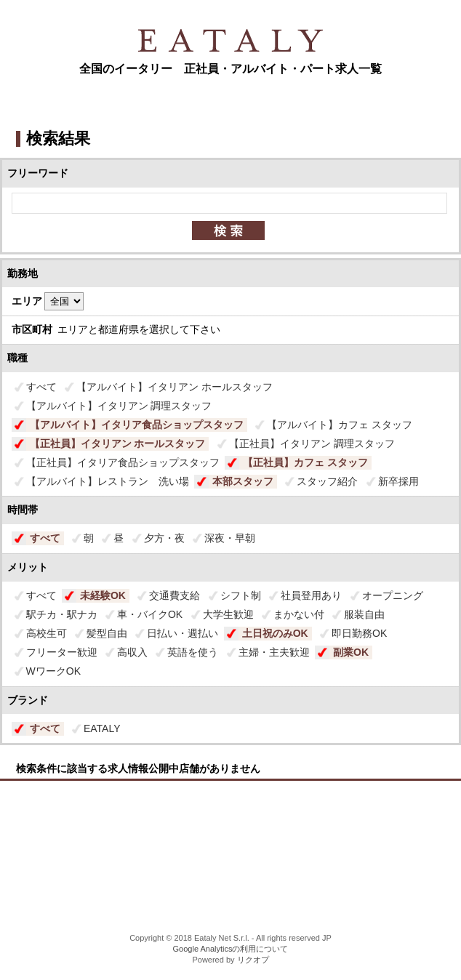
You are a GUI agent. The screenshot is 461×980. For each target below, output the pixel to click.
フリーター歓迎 (62, 652)
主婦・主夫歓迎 (274, 652)
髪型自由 (107, 633)
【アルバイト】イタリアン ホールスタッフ (175, 387)
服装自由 (364, 614)
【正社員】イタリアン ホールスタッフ (118, 443)
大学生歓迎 (228, 614)
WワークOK (53, 671)
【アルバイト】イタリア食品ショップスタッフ (137, 425)
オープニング (393, 595)
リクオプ (253, 960)
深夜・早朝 (230, 538)
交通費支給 (175, 595)
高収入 (132, 652)
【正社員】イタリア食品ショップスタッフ (123, 462)
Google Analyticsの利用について (231, 949)
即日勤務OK (359, 633)
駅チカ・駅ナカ (62, 614)
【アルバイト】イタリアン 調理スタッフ (119, 406)
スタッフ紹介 (327, 481)
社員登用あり (311, 595)
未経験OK (103, 595)
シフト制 (241, 595)
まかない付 (299, 614)
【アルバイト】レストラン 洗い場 (108, 481)
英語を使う (193, 652)
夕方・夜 (164, 538)
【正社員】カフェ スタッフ (305, 462)
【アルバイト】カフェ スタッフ (340, 425)
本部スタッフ (243, 481)
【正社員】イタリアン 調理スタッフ (312, 443)
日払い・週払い (183, 633)
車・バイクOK (150, 614)
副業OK (351, 652)
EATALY (102, 728)
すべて (41, 387)
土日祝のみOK (275, 633)
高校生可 (47, 633)
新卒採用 (398, 481)
